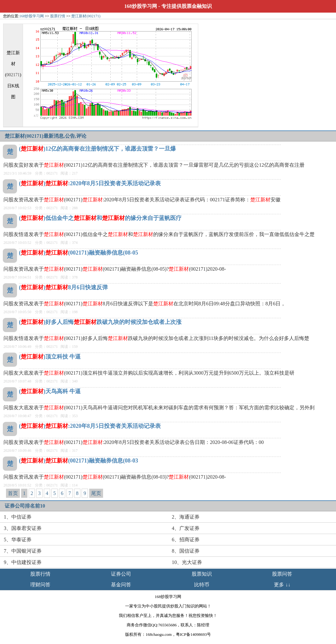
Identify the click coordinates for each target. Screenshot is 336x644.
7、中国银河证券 (23, 551)
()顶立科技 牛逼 (50, 357)
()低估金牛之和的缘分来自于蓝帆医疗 (100, 218)
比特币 (202, 585)
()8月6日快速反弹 (63, 287)
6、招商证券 (186, 540)
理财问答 (40, 585)
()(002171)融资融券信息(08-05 (78, 253)
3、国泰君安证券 (23, 528)
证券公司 (121, 574)
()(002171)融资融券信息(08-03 (78, 461)
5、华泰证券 (18, 540)
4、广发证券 (186, 528)
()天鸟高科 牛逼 (50, 391)
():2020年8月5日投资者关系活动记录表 (90, 183)
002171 (13, 75)
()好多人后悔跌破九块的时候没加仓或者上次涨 (100, 322)
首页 (13, 493)
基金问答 (121, 585)
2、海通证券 (186, 517)
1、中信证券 (18, 517)
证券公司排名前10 (25, 506)
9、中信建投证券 (23, 562)
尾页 (96, 493)
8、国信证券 (186, 551)
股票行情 (58, 16)
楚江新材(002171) (86, 16)
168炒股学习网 (141, 6)
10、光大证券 (187, 562)
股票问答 (282, 574)
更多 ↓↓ (282, 585)
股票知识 (202, 574)
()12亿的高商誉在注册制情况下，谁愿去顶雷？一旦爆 (97, 149)
